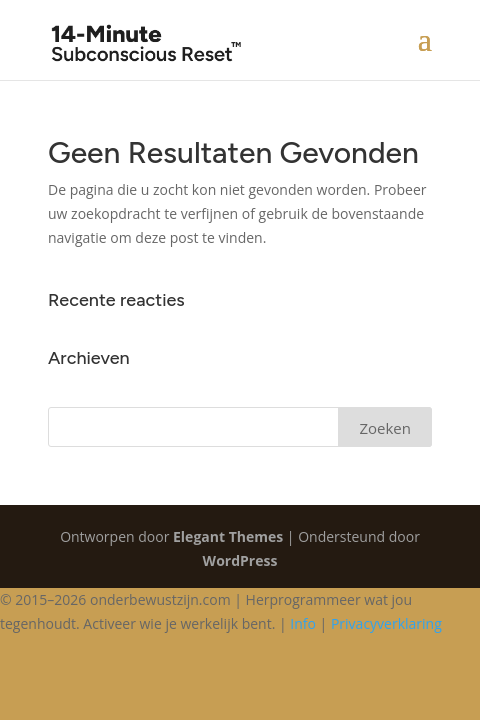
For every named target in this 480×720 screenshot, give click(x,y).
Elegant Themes (228, 536)
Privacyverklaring (386, 623)
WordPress (240, 560)
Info (303, 623)
